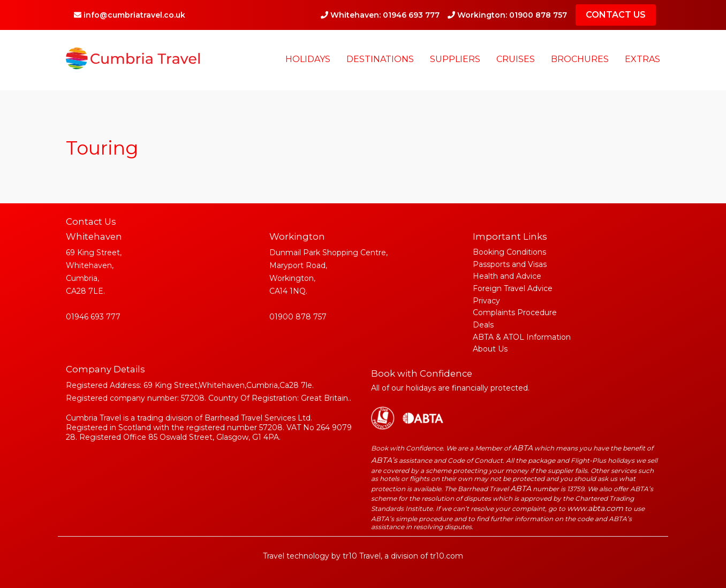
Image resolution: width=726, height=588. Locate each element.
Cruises (516, 59)
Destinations (380, 59)
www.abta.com (595, 508)
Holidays (308, 59)
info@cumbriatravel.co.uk (130, 15)
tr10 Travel (362, 556)
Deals (483, 325)
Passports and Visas (510, 264)
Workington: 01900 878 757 (507, 15)
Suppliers (455, 59)
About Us (490, 349)
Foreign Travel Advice (513, 288)
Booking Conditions (509, 252)
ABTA (522, 448)
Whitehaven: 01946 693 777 (380, 15)
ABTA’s (384, 460)
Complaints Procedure (515, 312)
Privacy (486, 301)
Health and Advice (507, 276)
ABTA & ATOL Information (522, 337)
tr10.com (447, 556)
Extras (642, 59)
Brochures (580, 59)
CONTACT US (616, 15)
